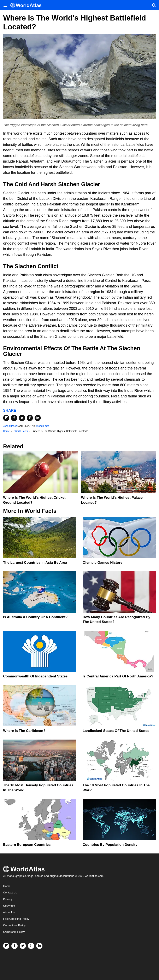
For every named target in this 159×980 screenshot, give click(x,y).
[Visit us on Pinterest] (31, 946)
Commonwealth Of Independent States (35, 676)
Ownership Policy (14, 932)
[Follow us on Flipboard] (6, 946)
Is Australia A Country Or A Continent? (35, 617)
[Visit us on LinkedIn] (39, 946)
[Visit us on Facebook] (14, 946)
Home (7, 886)
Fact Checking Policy (16, 919)
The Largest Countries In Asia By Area (35, 563)
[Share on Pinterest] (30, 418)
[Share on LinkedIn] (38, 418)
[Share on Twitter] (22, 418)
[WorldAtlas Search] (154, 5)
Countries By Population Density (110, 845)
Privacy (8, 899)
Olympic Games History (102, 563)
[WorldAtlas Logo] (27, 5)
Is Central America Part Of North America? (118, 676)
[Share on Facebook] (14, 418)
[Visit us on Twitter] (23, 946)
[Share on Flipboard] (6, 418)
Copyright (9, 906)
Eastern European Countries (27, 845)
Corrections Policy (14, 925)
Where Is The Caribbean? (24, 731)
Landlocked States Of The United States (116, 731)
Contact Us (10, 892)
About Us (9, 912)
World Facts (43, 426)
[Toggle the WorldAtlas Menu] (5, 5)
